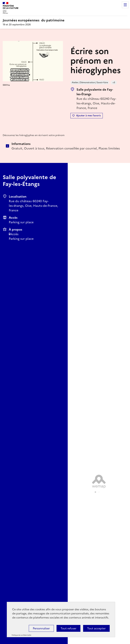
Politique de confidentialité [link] (21, 635)
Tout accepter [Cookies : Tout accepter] (96, 628)
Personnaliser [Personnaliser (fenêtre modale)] (41, 628)
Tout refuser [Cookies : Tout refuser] (68, 628)
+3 (114, 82)
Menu (125, 5)
